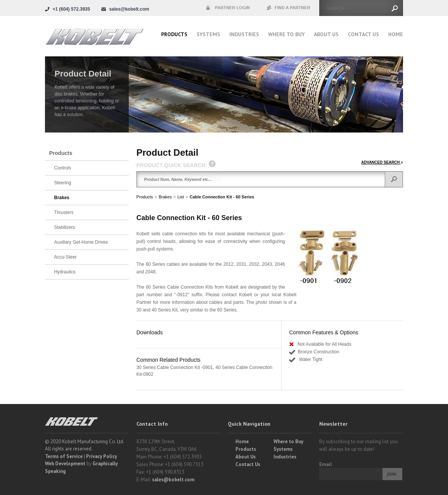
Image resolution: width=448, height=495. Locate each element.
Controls (63, 168)
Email (326, 464)
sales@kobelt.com (173, 480)
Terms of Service (64, 456)
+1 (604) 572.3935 (71, 9)
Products (174, 34)
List (181, 197)
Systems (208, 34)
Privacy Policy (102, 456)
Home (396, 34)
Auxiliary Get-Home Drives (81, 242)
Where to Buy (288, 442)
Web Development (65, 464)
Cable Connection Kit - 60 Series (222, 197)
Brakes (165, 197)
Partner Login (228, 8)
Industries (244, 34)
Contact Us (363, 34)
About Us (326, 34)
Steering (63, 183)
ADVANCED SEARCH (382, 162)
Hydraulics (65, 272)
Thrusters (64, 212)
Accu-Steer (65, 257)
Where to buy (286, 34)
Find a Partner (289, 8)
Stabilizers (65, 227)
